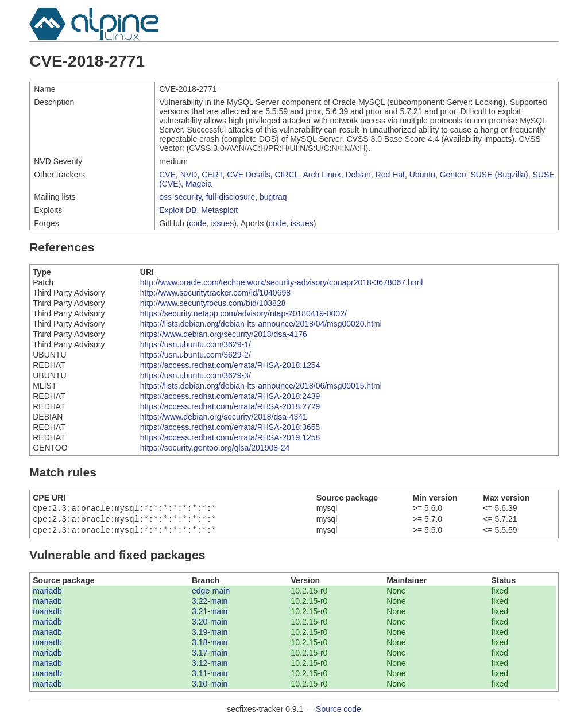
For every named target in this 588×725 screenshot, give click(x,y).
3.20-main (210, 625)
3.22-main (210, 604)
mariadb (47, 594)
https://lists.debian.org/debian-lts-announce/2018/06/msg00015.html (261, 386)
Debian (358, 175)
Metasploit (219, 210)
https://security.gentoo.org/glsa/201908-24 (215, 448)
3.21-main (210, 615)
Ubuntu (422, 175)
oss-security (180, 197)
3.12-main (210, 666)
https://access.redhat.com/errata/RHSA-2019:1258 (230, 437)
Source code (339, 712)
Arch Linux (322, 175)
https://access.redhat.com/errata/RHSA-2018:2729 (230, 406)
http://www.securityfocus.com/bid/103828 (213, 303)
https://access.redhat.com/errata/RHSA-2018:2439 (230, 396)
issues (222, 223)
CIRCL (287, 175)
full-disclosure (231, 197)
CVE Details (248, 175)
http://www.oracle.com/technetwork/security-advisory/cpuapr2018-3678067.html (282, 282)
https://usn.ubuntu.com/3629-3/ (196, 375)
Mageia (199, 184)
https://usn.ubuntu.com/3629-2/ (196, 355)
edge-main (211, 594)
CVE (167, 175)
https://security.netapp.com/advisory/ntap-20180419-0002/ (243, 313)
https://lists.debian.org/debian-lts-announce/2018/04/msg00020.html (261, 324)
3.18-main (210, 646)
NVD (189, 175)
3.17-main (210, 656)
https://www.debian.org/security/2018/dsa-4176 (224, 334)
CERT (212, 175)
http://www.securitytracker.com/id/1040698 (215, 293)
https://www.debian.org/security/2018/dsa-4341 (224, 417)
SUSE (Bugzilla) (499, 175)
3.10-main (210, 687)
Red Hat (390, 175)
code (198, 223)
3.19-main (210, 635)
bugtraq (273, 197)
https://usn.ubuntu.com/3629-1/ (196, 344)
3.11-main (210, 677)
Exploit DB (178, 210)
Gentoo (453, 175)
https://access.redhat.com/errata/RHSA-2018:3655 (230, 427)
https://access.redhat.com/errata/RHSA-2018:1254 (230, 365)
